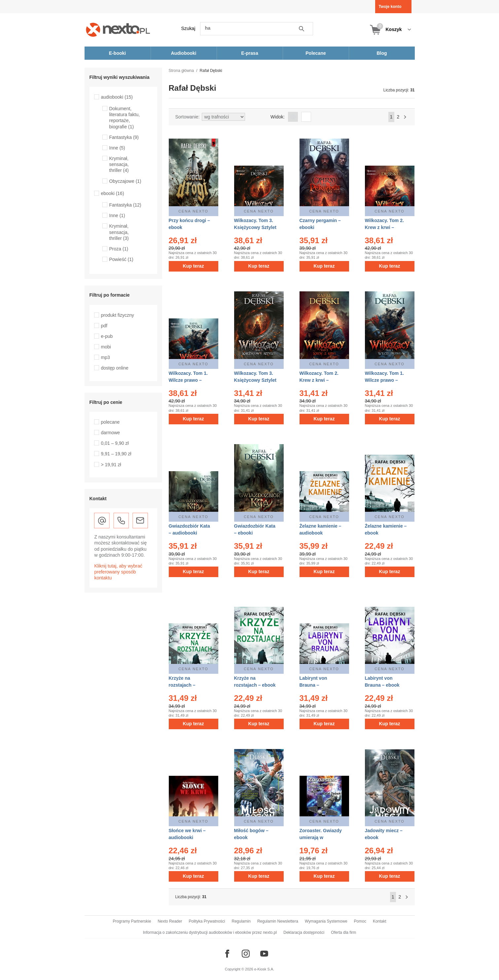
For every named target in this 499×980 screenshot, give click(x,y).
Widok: (278, 117)
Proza (119, 249)
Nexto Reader (170, 921)
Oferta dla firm (343, 932)
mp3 (106, 357)
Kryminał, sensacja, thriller (119, 164)
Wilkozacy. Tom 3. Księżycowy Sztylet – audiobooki (255, 227)
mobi (106, 347)
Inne (117, 148)
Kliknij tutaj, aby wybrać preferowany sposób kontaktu (119, 572)
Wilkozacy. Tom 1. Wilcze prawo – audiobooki (188, 380)
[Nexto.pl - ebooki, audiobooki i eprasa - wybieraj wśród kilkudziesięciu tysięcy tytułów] (118, 30)
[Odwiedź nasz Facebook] (227, 954)
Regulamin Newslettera (278, 921)
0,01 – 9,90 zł (115, 443)
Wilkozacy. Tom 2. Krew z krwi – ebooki (319, 380)
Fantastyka (124, 137)
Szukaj (188, 28)
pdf (104, 326)
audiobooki (117, 97)
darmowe (111, 433)
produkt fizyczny (118, 315)
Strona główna (181, 71)
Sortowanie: (188, 117)
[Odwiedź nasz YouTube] (264, 954)
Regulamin (241, 921)
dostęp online (115, 368)
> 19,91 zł (111, 465)
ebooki (113, 193)
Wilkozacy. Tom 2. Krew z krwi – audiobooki (384, 227)
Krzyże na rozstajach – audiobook (182, 685)
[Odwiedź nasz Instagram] (246, 954)
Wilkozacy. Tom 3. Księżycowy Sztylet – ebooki (255, 380)
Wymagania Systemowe (326, 921)
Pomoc (360, 921)
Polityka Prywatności (207, 921)
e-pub (107, 336)
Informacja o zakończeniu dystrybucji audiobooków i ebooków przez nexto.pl (210, 932)
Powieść (121, 259)
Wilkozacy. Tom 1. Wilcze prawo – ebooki (384, 380)
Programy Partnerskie (132, 921)
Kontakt (380, 921)
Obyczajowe (125, 181)
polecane (110, 422)
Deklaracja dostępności (304, 932)
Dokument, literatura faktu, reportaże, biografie (125, 118)
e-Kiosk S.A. (264, 969)
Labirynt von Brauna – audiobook (313, 685)
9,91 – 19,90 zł (116, 454)
